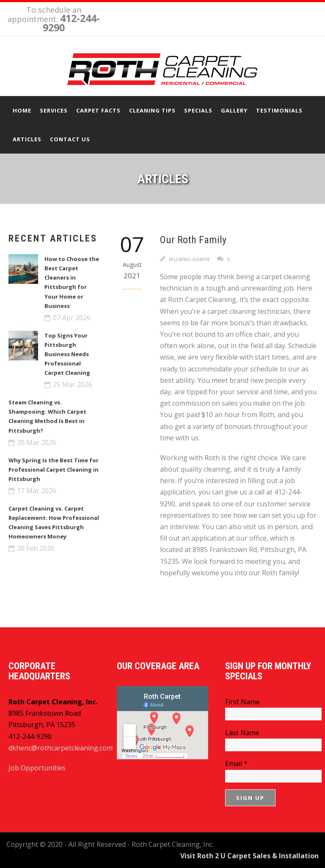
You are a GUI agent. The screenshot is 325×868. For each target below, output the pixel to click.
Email (236, 764)
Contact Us (70, 139)
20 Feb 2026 (36, 548)
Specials (198, 110)
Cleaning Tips (152, 110)
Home (22, 110)
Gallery (234, 110)
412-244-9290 (71, 23)
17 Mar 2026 (37, 491)
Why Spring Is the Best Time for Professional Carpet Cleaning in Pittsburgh (54, 470)
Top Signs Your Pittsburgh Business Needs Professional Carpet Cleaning (67, 354)
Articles (27, 139)
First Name (242, 702)
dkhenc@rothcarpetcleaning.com (61, 748)
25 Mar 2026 (73, 385)
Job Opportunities (37, 768)
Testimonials (279, 110)
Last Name (242, 733)
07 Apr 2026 (72, 318)
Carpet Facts (98, 110)
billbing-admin (189, 259)
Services (54, 110)
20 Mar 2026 (37, 442)
